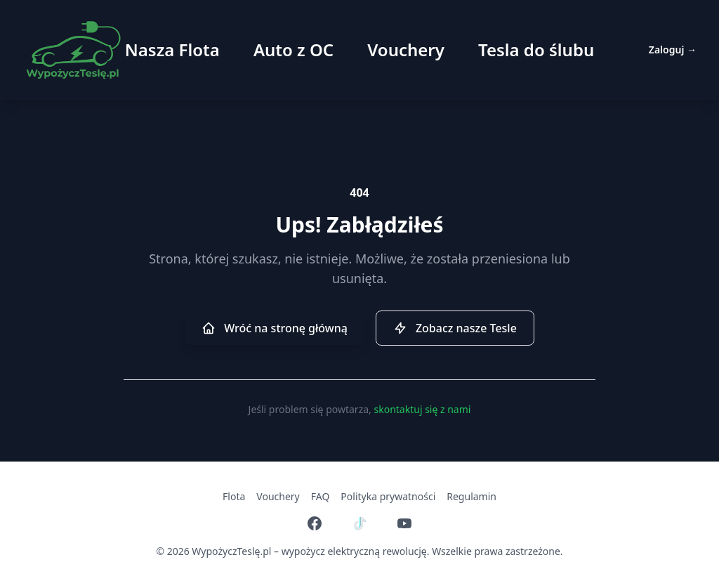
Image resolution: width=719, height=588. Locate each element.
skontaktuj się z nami (422, 409)
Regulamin (471, 496)
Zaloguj (673, 50)
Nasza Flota (172, 50)
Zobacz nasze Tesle (455, 328)
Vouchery (406, 50)
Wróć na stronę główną (275, 328)
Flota (234, 496)
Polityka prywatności (388, 496)
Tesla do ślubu (536, 50)
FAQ (321, 496)
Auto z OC (293, 50)
